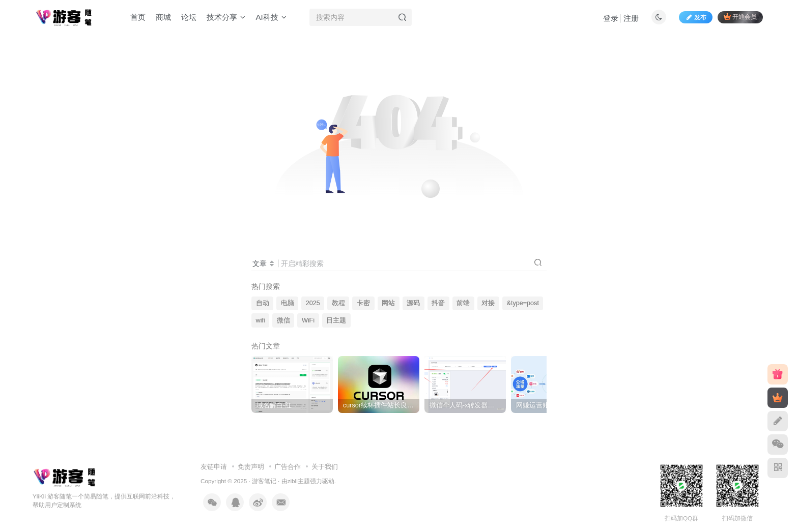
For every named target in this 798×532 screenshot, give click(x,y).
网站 (388, 303)
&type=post (523, 303)
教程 (338, 303)
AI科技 (271, 17)
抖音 (438, 303)
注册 (631, 18)
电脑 (288, 303)
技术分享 (226, 17)
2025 (313, 303)
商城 (163, 17)
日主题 (336, 320)
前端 (463, 303)
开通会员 (740, 17)
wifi (261, 320)
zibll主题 (299, 481)
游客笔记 (264, 481)
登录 (611, 18)
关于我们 (325, 467)
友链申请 (214, 467)
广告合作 (288, 467)
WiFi (308, 320)
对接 (488, 303)
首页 (138, 17)
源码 (413, 303)
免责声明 (251, 467)
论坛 (189, 17)
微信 (283, 320)
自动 (263, 303)
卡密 (363, 303)
